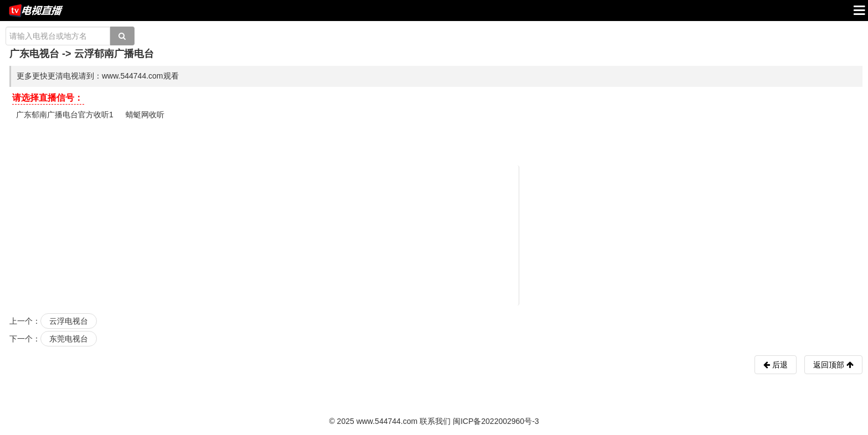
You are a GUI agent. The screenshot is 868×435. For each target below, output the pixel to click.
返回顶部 (833, 365)
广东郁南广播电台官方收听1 (65, 115)
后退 (779, 365)
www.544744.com (387, 421)
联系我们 (435, 421)
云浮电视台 (69, 321)
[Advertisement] (436, 235)
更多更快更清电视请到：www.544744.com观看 (98, 76)
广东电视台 (34, 54)
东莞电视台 (69, 339)
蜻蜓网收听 (145, 115)
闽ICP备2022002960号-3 (496, 421)
